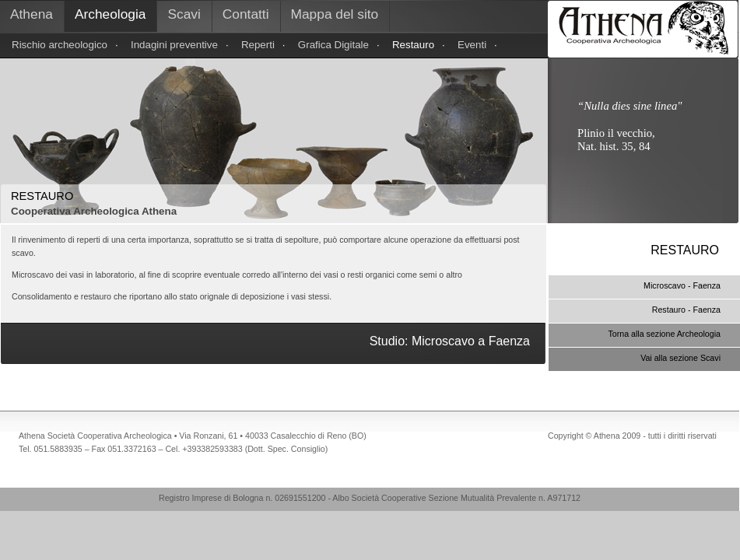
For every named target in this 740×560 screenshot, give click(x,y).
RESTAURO (685, 250)
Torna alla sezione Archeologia (664, 334)
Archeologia (110, 14)
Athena (32, 14)
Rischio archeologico (60, 45)
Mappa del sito (335, 14)
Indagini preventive (174, 45)
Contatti (246, 14)
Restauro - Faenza (686, 310)
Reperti (258, 45)
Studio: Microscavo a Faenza (450, 341)
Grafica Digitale (333, 45)
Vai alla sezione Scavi (680, 358)
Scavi (184, 14)
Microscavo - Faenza (682, 285)
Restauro (413, 45)
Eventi (472, 45)
